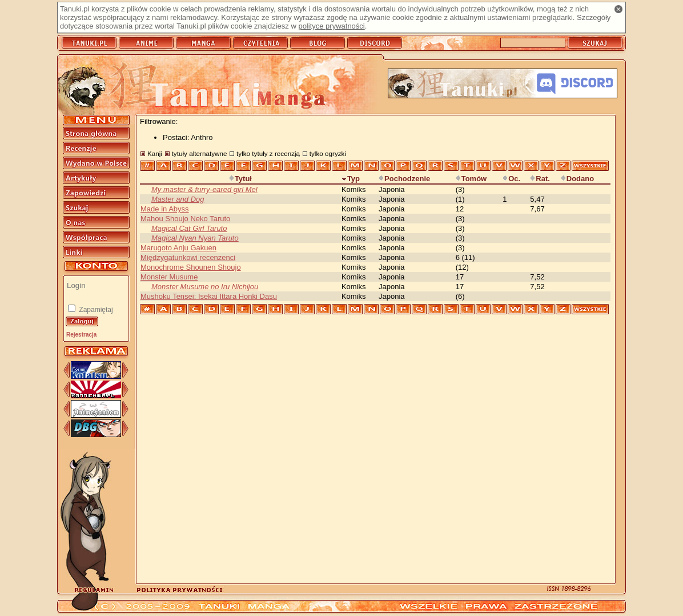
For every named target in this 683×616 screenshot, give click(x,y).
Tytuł (240, 179)
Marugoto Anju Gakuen (178, 248)
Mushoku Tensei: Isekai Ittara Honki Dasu (209, 296)
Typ (351, 179)
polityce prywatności (331, 26)
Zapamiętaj (95, 310)
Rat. (540, 179)
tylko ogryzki (328, 153)
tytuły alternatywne (200, 153)
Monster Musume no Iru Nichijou (205, 287)
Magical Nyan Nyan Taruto (195, 238)
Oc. (511, 179)
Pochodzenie (404, 179)
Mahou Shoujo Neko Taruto (185, 219)
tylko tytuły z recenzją (268, 153)
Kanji (155, 153)
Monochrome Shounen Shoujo (191, 267)
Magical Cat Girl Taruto (189, 228)
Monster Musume (169, 277)
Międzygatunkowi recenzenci (188, 257)
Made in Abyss (165, 209)
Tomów (471, 179)
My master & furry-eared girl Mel (204, 189)
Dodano (577, 179)
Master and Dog (178, 199)
